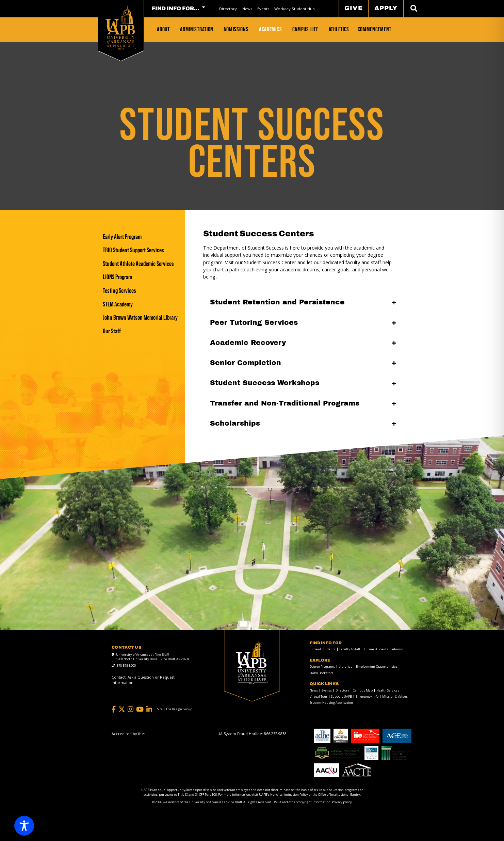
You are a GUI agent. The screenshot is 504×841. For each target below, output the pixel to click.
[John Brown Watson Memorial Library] (140, 318)
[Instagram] (131, 709)
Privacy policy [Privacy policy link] (342, 802)
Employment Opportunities (377, 667)
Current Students (323, 649)
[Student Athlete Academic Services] (140, 264)
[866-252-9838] (275, 734)
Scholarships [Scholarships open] (235, 423)
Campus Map (363, 690)
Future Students (376, 649)
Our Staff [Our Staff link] (112, 331)
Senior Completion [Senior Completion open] (246, 363)
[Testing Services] (140, 291)
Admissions (236, 29)
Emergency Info (367, 696)
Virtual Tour (319, 696)
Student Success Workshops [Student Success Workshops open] (265, 383)
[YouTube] (140, 709)
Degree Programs (322, 667)
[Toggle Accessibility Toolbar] (24, 826)
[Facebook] (114, 709)
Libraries (345, 667)
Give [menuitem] (353, 8)
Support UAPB (342, 696)
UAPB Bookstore (322, 673)
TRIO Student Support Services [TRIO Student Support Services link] (133, 250)
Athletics (339, 29)
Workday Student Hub (295, 9)
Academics (270, 29)
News (247, 9)
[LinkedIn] (149, 709)
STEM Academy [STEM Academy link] (118, 304)
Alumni (398, 649)
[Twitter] (122, 709)
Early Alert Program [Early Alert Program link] (122, 237)
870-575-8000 (126, 665)
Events (263, 9)
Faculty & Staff (350, 649)
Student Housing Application (331, 703)
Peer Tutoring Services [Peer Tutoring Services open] (254, 322)
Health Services (388, 690)
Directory (228, 9)
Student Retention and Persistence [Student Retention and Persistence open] (277, 302)
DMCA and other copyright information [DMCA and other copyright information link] (302, 802)
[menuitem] (228, 9)
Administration (197, 29)
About (163, 29)
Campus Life (305, 29)
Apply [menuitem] (386, 8)
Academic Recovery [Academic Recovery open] (248, 343)
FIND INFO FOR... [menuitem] (175, 9)
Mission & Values (395, 696)
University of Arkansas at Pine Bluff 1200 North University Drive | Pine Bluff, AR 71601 (153, 657)
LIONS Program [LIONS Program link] (117, 277)
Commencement (375, 29)
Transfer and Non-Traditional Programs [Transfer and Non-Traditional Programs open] (285, 403)
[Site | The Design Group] (175, 709)
